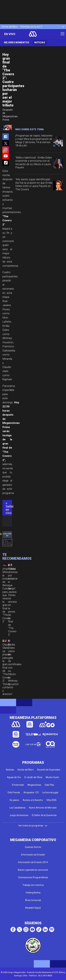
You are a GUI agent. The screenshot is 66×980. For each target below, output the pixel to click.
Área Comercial (33, 900)
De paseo (14, 800)
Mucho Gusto (52, 777)
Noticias (40, 42)
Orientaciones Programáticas (33, 877)
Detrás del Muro (10, 27)
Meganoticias (34, 785)
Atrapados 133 (31, 792)
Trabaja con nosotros (33, 885)
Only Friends (14, 792)
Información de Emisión (33, 855)
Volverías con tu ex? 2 (31, 27)
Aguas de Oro (14, 777)
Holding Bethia (33, 893)
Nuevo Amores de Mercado (43, 808)
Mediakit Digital (33, 908)
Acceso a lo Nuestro (33, 800)
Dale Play (49, 785)
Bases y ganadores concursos (33, 870)
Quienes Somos (33, 847)
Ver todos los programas (33, 826)
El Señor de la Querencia (44, 815)
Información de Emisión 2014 (33, 862)
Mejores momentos (17, 42)
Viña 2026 (51, 800)
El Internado (18, 785)
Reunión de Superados (49, 770)
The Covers (8, 542)
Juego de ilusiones (19, 815)
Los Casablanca (17, 808)
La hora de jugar (50, 792)
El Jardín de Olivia (33, 777)
